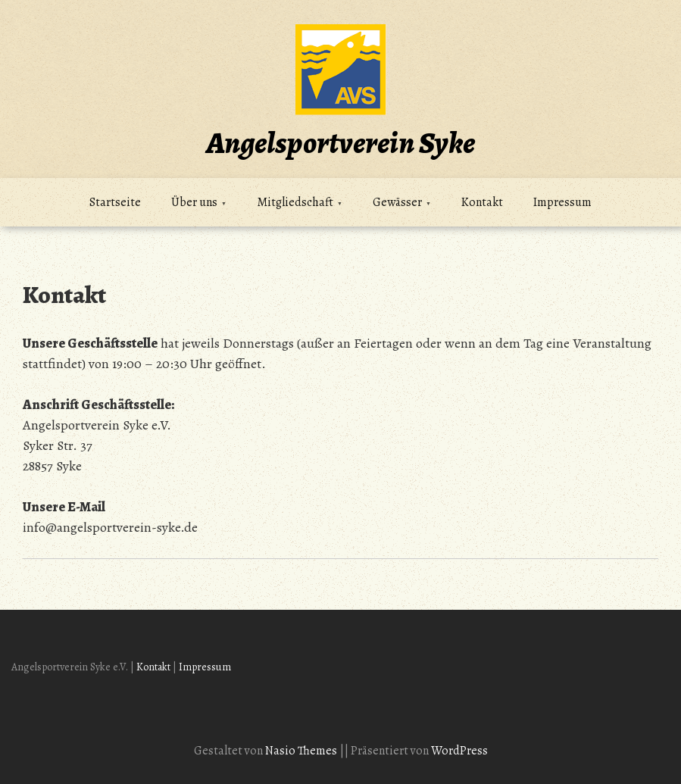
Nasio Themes (302, 751)
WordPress (459, 751)
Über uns (194, 202)
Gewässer (397, 202)
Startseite (115, 202)
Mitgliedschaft (295, 202)
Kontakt (482, 202)
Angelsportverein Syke (340, 143)
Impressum (562, 202)
